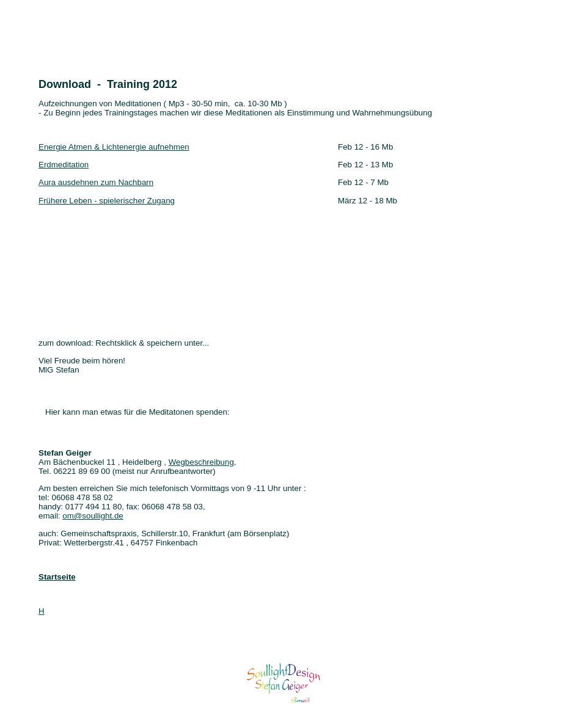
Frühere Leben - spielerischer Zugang (107, 201)
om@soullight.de (93, 516)
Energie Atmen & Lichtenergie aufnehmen (114, 147)
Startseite (57, 577)
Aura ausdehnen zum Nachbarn (96, 182)
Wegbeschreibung (201, 462)
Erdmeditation (64, 165)
